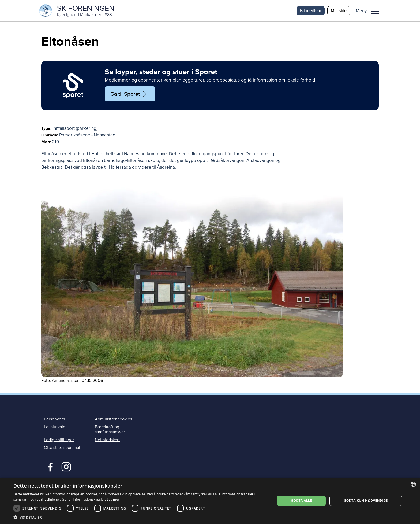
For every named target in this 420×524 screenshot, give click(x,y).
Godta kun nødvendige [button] (366, 501)
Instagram (66, 466)
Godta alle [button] (301, 501)
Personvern (55, 419)
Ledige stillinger (59, 440)
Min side (339, 11)
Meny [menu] (375, 11)
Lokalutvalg (55, 427)
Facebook (49, 466)
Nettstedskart (107, 440)
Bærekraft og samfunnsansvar (110, 429)
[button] (369, 11)
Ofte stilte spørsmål (62, 448)
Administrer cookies (113, 419)
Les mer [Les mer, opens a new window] (113, 499)
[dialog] (210, 501)
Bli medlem (311, 11)
